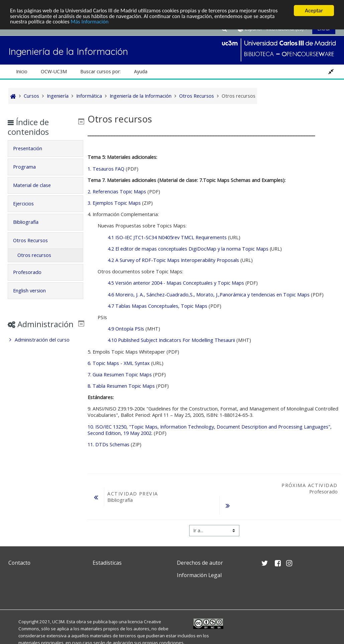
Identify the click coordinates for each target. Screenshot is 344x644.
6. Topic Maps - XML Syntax (119, 363)
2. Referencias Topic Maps (118, 192)
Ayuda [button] (141, 71)
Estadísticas (107, 563)
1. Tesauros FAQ (106, 169)
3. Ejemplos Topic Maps (114, 203)
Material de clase (37, 185)
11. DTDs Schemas (108, 444)
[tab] (46, 149)
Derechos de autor (200, 563)
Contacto (19, 563)
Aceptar (314, 11)
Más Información (92, 22)
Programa (29, 167)
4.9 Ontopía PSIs (126, 329)
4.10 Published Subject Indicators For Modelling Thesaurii (172, 340)
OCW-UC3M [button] (54, 71)
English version (34, 291)
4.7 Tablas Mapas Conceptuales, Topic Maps (157, 306)
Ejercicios (28, 204)
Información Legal (199, 575)
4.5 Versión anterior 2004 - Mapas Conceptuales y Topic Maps (176, 283)
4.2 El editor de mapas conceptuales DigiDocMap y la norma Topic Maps (188, 249)
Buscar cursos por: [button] (100, 71)
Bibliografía (31, 222)
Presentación (33, 148)
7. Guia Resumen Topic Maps (120, 375)
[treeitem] (46, 350)
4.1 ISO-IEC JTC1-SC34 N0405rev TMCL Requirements (167, 237)
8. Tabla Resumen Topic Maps (121, 386)
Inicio (22, 71)
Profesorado (32, 272)
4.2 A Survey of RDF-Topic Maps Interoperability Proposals (173, 260)
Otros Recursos (35, 240)
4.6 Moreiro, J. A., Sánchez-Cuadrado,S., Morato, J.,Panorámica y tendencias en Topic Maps (209, 295)
